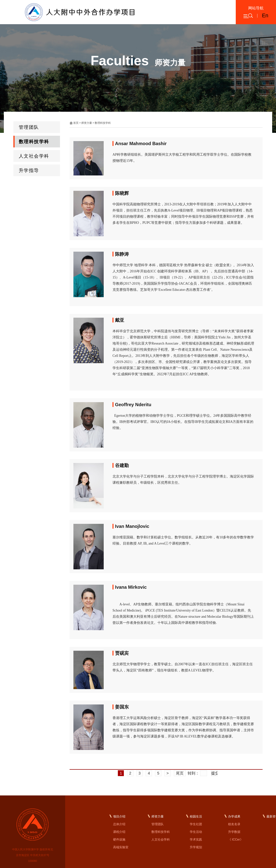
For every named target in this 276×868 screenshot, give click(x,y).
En (265, 16)
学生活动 (196, 832)
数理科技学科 (34, 142)
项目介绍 (119, 816)
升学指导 (29, 170)
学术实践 (196, 839)
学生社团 (196, 824)
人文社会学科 (34, 156)
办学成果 (234, 816)
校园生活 (196, 816)
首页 (76, 123)
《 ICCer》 (236, 839)
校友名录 (234, 824)
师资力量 (87, 123)
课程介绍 (119, 832)
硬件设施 (119, 839)
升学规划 (196, 847)
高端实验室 (121, 847)
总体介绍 (119, 824)
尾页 (180, 773)
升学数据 (234, 832)
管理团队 (29, 127)
